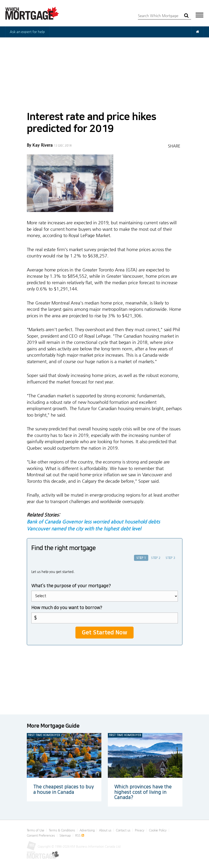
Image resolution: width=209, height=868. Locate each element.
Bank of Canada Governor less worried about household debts (93, 522)
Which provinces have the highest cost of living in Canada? (143, 792)
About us (105, 830)
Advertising (87, 830)
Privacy (140, 830)
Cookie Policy (158, 830)
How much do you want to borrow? (67, 608)
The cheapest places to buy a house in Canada (64, 789)
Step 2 (156, 558)
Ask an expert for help (27, 32)
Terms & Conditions (62, 830)
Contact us (123, 830)
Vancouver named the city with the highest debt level (84, 529)
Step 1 (141, 558)
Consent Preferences (41, 835)
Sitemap (65, 835)
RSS (80, 835)
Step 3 (170, 558)
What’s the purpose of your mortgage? (71, 586)
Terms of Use (36, 830)
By (40, 145)
